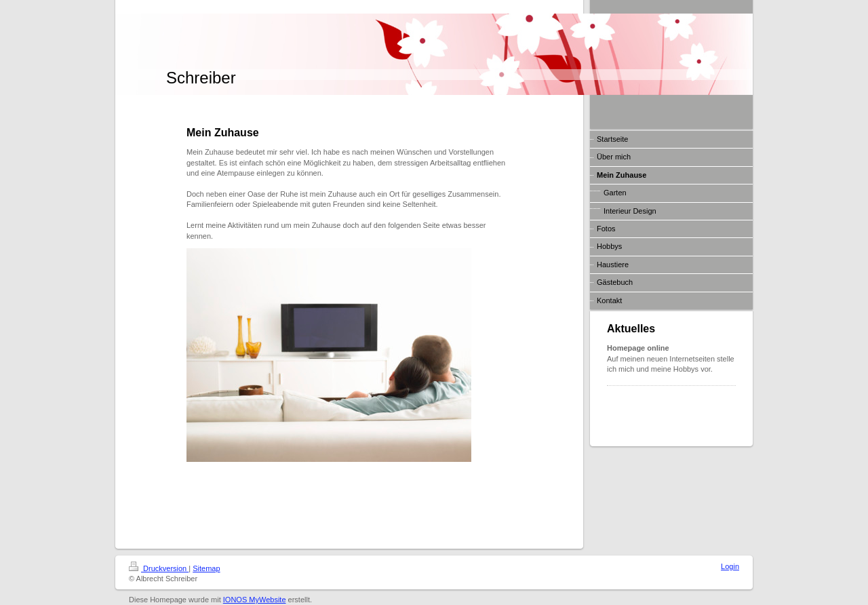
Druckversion (159, 568)
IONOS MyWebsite (255, 600)
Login (730, 566)
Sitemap (206, 568)
